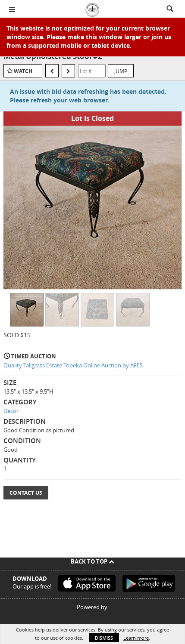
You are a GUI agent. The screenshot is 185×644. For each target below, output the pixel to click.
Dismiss (104, 638)
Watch (23, 71)
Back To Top (92, 561)
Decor (11, 411)
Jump (121, 71)
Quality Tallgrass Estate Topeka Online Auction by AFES (73, 365)
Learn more (136, 638)
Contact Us (26, 493)
